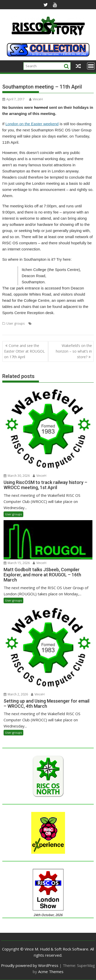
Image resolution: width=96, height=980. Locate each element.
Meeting (39, 323)
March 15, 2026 (17, 563)
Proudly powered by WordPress (30, 965)
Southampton (56, 323)
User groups (15, 323)
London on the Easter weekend (32, 124)
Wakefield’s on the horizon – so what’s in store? (74, 351)
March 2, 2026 (16, 694)
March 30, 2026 (17, 476)
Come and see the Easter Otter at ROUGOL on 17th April (24, 351)
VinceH (36, 99)
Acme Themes (51, 972)
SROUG (74, 323)
